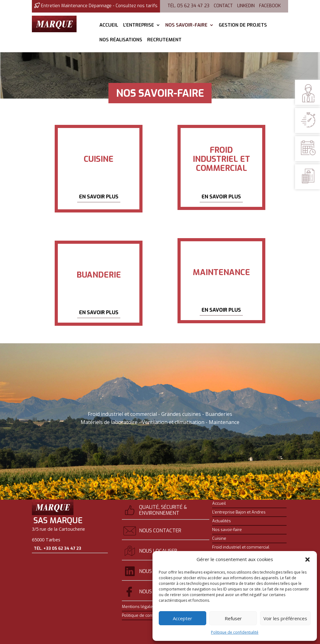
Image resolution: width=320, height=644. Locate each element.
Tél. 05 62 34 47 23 (188, 6)
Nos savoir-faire (186, 26)
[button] (307, 560)
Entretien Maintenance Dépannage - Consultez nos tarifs (99, 6)
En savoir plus (99, 197)
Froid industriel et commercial (241, 547)
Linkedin (246, 6)
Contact (223, 6)
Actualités (222, 521)
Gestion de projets (243, 26)
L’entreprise (139, 26)
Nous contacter (160, 531)
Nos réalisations (121, 40)
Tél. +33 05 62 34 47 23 (57, 561)
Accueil (109, 26)
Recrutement (164, 40)
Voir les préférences (285, 618)
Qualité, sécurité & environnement (163, 510)
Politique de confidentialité (235, 632)
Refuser (233, 618)
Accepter (182, 618)
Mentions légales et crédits (148, 607)
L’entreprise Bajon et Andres (239, 512)
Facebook (270, 6)
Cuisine (219, 539)
